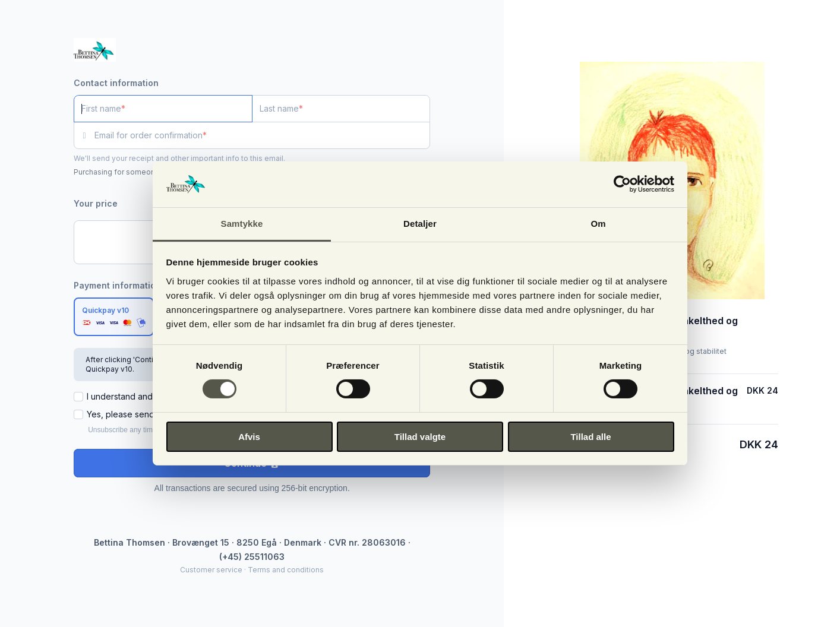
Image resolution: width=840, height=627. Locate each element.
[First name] (163, 109)
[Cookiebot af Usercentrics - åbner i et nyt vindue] (622, 184)
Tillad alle (590, 437)
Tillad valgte (420, 437)
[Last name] (341, 109)
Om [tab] (598, 224)
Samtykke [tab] (242, 224)
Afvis (249, 437)
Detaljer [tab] (420, 224)
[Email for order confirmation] (262, 135)
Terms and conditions (286, 570)
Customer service (211, 570)
